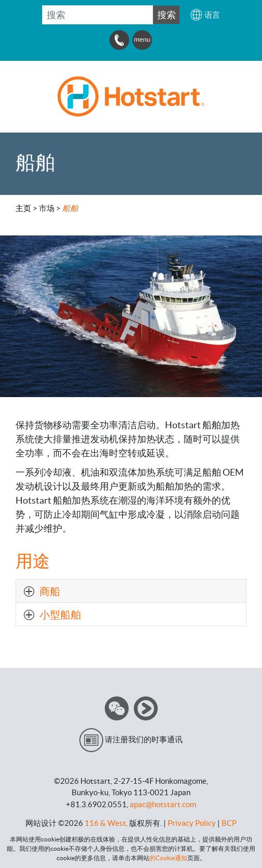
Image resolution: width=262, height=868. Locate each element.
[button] (205, 15)
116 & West (105, 823)
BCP (229, 823)
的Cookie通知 (168, 858)
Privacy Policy (192, 823)
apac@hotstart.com (163, 804)
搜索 (167, 15)
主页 (23, 208)
